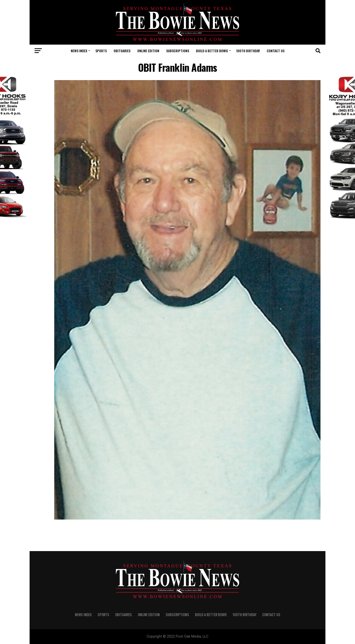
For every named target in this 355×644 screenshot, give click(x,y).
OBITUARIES (122, 51)
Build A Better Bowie (212, 51)
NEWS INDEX (79, 51)
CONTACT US (276, 51)
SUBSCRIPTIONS (178, 51)
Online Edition (148, 51)
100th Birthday (248, 51)
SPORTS (101, 51)
